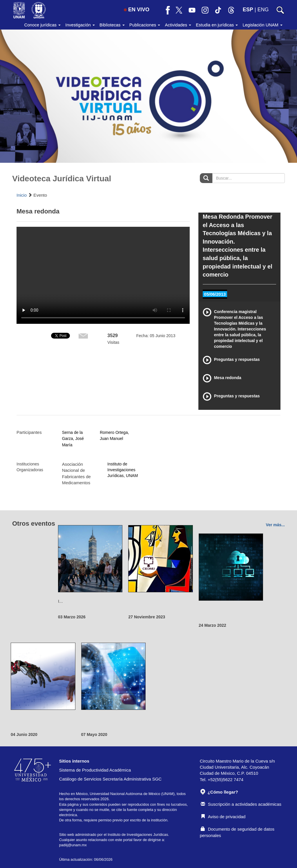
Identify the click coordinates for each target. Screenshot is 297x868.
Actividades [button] (178, 25)
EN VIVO (137, 10)
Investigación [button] (80, 25)
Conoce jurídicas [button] (42, 25)
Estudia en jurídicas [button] (217, 25)
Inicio (22, 195)
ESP (248, 10)
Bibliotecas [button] (112, 25)
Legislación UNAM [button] (262, 25)
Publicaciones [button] (145, 25)
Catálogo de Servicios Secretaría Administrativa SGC (111, 779)
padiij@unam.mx (73, 845)
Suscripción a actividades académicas (241, 804)
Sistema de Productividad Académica (95, 770)
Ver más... (275, 525)
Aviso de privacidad (223, 817)
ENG (263, 10)
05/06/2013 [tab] (215, 294)
